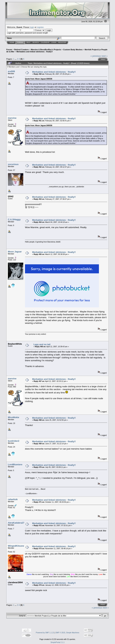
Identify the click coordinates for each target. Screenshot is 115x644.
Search (36, 42)
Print (103, 59)
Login (54, 42)
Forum (20, 42)
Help (28, 42)
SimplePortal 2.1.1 (57, 642)
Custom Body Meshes (73, 50)
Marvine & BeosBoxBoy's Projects (46, 50)
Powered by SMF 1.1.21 (45, 633)
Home (12, 42)
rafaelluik (13, 499)
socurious (13, 164)
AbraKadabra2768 (17, 523)
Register (62, 42)
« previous (96, 56)
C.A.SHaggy (14, 219)
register (40, 27)
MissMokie (14, 417)
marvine (12, 118)
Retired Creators (21, 50)
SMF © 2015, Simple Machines (67, 633)
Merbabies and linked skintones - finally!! (35, 52)
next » (104, 56)
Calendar (45, 42)
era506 (11, 71)
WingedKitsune (16, 546)
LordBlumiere (15, 465)
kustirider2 (14, 441)
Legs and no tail (42, 344)
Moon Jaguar (15, 252)
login (32, 27)
